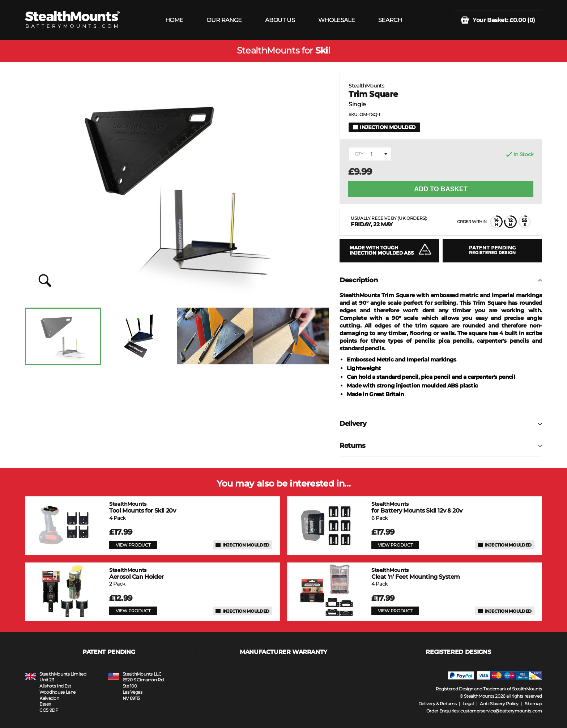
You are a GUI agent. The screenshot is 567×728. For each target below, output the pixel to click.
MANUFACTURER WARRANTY (283, 652)
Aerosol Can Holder (137, 573)
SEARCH (390, 20)
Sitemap (533, 704)
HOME (174, 20)
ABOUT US (280, 20)
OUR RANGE (224, 20)
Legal (468, 704)
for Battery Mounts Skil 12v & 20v (417, 507)
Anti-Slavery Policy (499, 704)
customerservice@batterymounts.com (501, 711)
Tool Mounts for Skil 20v (142, 507)
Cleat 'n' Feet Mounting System (416, 573)
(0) (498, 20)
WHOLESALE (336, 20)
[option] (63, 336)
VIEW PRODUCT (133, 545)
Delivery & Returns (438, 704)
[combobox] (370, 154)
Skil (323, 51)
